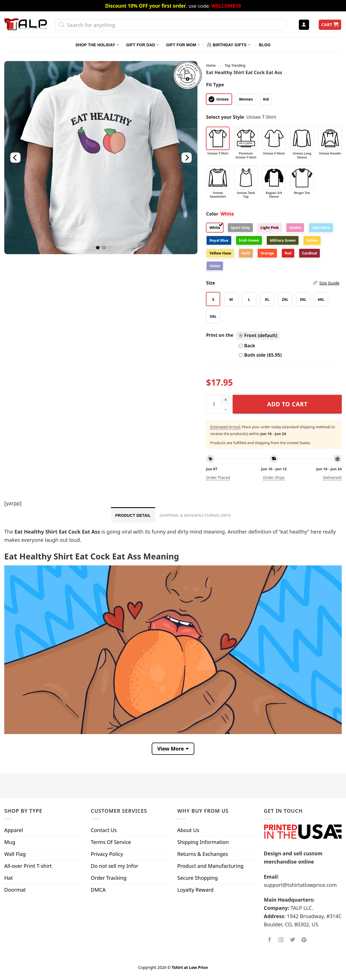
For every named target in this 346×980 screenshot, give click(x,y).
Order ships (274, 477)
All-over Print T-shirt (28, 866)
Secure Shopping (198, 878)
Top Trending (235, 65)
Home (211, 65)
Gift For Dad (142, 45)
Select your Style (225, 117)
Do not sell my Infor (115, 866)
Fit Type (215, 85)
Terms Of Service (111, 842)
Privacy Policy (107, 854)
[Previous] (15, 158)
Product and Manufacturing (210, 866)
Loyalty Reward (195, 890)
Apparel (14, 830)
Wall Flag (15, 854)
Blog (265, 45)
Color (212, 214)
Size (273, 283)
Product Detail (133, 515)
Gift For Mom (183, 45)
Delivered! (333, 477)
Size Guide (329, 283)
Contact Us (104, 830)
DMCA (98, 890)
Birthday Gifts (229, 45)
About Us (188, 830)
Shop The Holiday (97, 45)
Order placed (218, 477)
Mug (10, 842)
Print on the (220, 335)
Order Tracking (109, 878)
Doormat (15, 890)
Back (247, 346)
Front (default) (258, 335)
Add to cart (287, 404)
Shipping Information (203, 842)
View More (170, 749)
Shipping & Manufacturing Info (195, 515)
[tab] (133, 515)
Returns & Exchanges (203, 854)
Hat (9, 878)
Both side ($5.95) (260, 355)
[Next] (187, 158)
